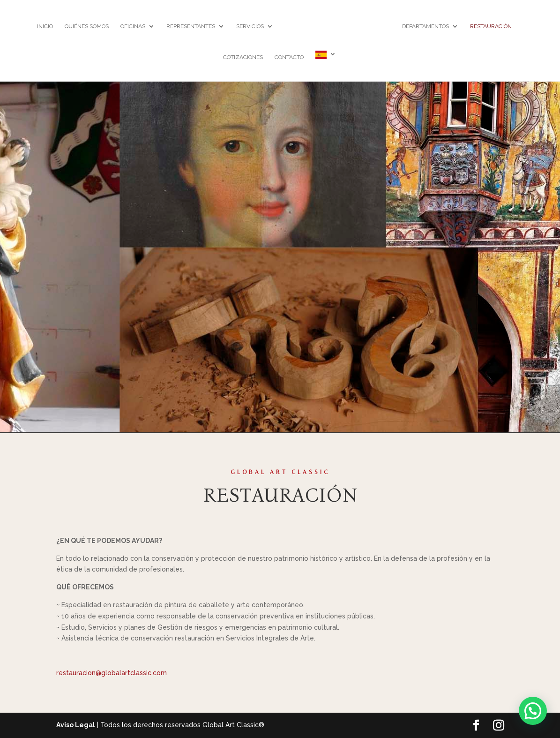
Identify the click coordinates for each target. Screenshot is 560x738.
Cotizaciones (243, 57)
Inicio (45, 26)
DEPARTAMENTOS (426, 26)
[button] (533, 711)
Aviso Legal (76, 725)
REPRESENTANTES (191, 26)
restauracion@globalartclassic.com (112, 673)
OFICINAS (133, 26)
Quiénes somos (87, 26)
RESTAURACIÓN (491, 26)
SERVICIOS (250, 26)
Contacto (289, 57)
